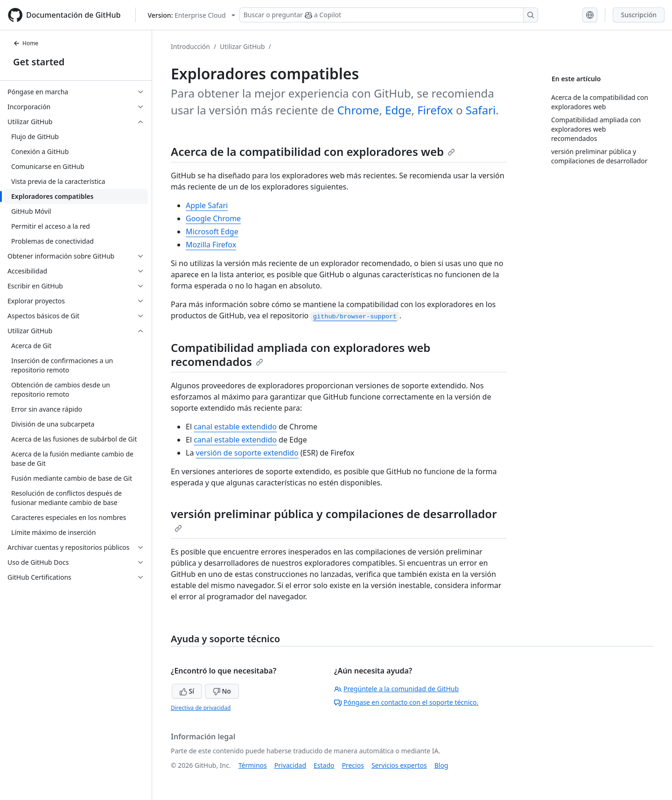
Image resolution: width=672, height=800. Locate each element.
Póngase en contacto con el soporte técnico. (406, 702)
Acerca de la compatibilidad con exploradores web (313, 151)
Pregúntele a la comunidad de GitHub (396, 689)
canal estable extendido (235, 427)
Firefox (435, 110)
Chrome (358, 110)
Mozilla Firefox (211, 245)
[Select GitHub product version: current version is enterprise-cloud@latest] (191, 15)
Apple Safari (207, 205)
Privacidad (290, 765)
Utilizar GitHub (242, 46)
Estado (324, 765)
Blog (441, 765)
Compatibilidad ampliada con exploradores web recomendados (301, 354)
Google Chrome (213, 218)
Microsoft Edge (212, 232)
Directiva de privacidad (201, 708)
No (222, 691)
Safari (481, 110)
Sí (187, 691)
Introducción (190, 46)
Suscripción (639, 15)
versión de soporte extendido (247, 453)
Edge (398, 110)
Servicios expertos (399, 765)
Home (26, 43)
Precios (353, 765)
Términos (253, 765)
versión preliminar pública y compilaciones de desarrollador (334, 519)
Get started (39, 62)
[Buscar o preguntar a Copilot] (389, 15)
